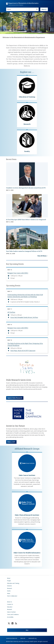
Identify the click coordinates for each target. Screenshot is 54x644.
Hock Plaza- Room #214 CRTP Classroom (23, 351)
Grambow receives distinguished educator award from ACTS (26, 188)
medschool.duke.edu (12, 638)
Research (10, 588)
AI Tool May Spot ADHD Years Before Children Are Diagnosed (26, 220)
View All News (42, 256)
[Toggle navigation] (44, 9)
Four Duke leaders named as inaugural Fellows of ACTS (24, 251)
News (9, 593)
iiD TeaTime (11, 312)
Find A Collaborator (12, 596)
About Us (10, 602)
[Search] (37, 9)
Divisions (9, 586)
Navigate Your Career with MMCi (18, 273)
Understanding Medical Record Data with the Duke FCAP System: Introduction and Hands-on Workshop (25, 296)
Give (27, 630)
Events (9, 591)
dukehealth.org (32, 638)
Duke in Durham (11, 612)
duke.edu (23, 638)
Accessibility (10, 617)
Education (10, 607)
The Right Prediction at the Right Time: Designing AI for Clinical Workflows (25, 344)
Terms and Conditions (13, 614)
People (9, 581)
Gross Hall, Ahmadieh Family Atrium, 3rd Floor (24, 317)
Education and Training (13, 583)
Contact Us (10, 604)
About (9, 578)
